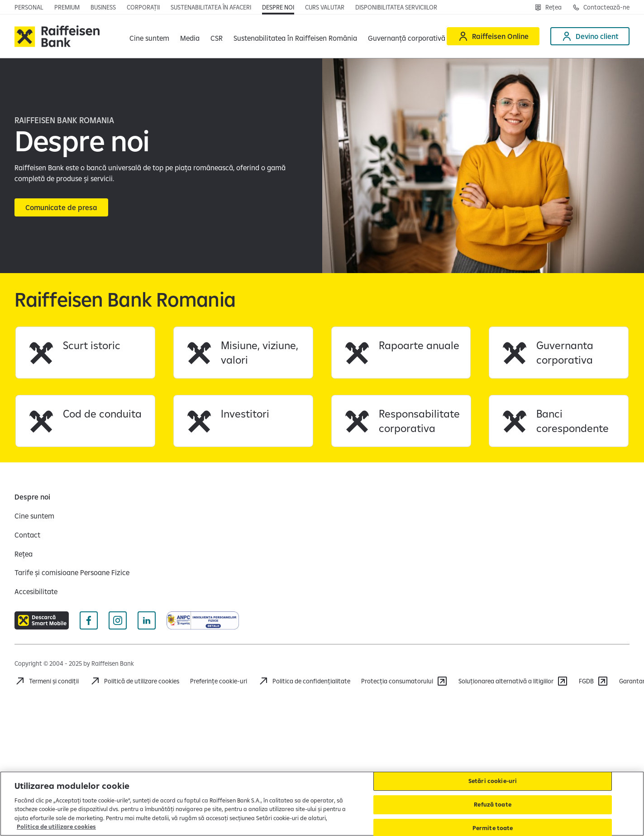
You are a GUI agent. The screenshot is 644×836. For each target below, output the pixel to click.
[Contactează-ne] (601, 7)
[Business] (103, 7)
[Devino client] (590, 36)
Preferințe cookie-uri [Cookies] (219, 681)
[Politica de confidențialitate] (304, 681)
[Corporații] (143, 7)
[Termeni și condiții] (47, 681)
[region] (322, 804)
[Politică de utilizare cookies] (134, 681)
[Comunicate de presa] (61, 207)
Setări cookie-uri (493, 781)
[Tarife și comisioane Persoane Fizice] (72, 572)
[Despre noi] (278, 7)
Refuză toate (493, 804)
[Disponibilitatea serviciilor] (396, 7)
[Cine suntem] (34, 516)
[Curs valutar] (325, 7)
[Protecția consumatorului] (404, 681)
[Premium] (67, 7)
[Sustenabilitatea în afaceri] (211, 7)
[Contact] (27, 535)
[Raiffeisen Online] (493, 36)
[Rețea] (548, 7)
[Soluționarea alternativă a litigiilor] (513, 681)
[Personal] (29, 7)
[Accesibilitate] (36, 591)
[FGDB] (594, 681)
